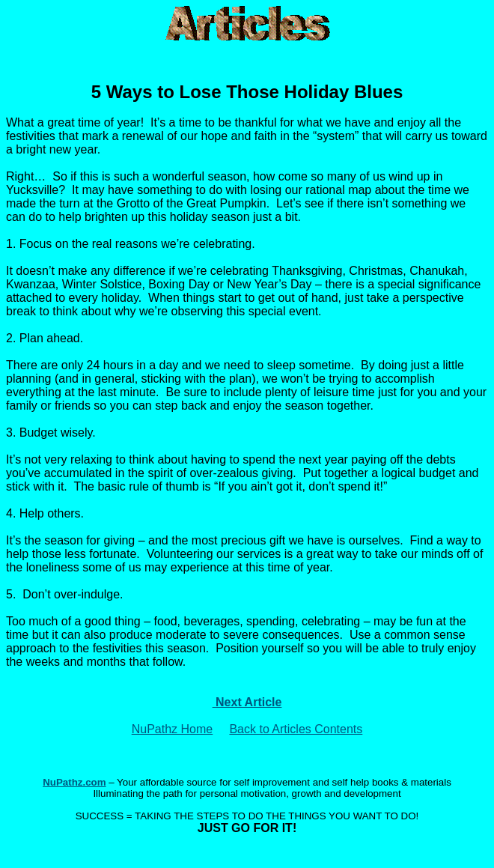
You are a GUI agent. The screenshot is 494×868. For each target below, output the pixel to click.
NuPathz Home (173, 729)
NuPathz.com (74, 782)
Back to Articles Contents (296, 729)
